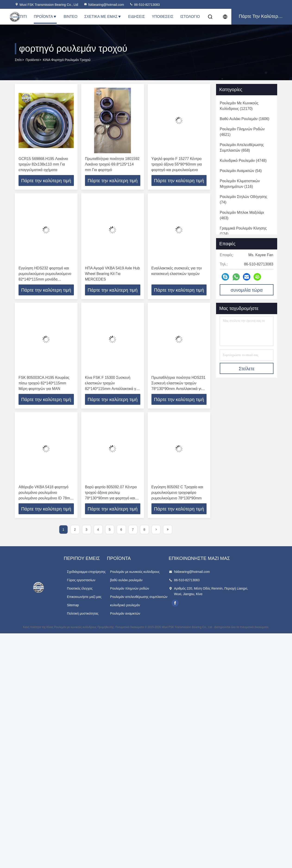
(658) (242, 148)
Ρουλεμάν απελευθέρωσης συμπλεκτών (159, 598)
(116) (240, 184)
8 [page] (144, 530)
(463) (242, 215)
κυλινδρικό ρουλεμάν (145, 606)
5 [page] (110, 530)
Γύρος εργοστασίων (91, 581)
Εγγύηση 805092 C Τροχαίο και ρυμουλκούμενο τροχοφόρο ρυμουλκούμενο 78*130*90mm (177, 493)
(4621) (242, 132)
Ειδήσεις (137, 17)
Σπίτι (22, 17)
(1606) (245, 119)
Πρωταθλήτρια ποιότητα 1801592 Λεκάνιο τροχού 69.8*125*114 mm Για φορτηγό (112, 164)
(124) (243, 231)
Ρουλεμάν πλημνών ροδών (150, 589)
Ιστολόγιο (190, 17)
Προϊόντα (45, 17)
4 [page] (98, 530)
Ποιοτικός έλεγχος (90, 589)
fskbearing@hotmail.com (104, 5)
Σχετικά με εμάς (103, 17)
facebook (206, 604)
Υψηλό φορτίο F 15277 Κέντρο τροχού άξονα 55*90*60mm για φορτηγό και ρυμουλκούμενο (177, 164)
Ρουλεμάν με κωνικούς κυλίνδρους (155, 573)
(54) (241, 171)
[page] (156, 530)
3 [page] (87, 530)
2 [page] (75, 530)
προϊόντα (32, 60)
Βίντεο (71, 17)
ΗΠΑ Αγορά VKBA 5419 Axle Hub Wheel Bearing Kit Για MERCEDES (112, 274)
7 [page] (133, 530)
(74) (243, 199)
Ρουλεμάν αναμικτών (145, 614)
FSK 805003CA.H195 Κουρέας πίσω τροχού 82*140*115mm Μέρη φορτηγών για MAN (44, 384)
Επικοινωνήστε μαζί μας (94, 598)
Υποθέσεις (163, 17)
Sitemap (83, 606)
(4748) (243, 161)
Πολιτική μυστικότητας (93, 614)
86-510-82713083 (144, 5)
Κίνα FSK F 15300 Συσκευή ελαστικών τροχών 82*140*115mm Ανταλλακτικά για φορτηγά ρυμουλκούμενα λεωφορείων (112, 389)
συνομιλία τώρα (247, 290)
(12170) (239, 106)
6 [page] (121, 530)
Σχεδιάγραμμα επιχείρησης (96, 573)
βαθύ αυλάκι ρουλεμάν (147, 581)
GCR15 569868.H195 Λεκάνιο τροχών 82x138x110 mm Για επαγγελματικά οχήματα (43, 164)
